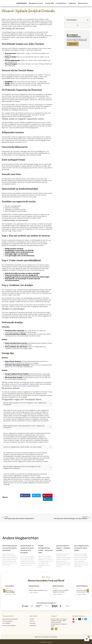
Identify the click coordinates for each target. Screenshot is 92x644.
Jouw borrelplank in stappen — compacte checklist (63, 547)
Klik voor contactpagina (9, 625)
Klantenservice (83, 3)
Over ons (32, 621)
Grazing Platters (61, 3)
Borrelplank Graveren (36, 3)
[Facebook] (52, 628)
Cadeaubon (72, 3)
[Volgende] (89, 590)
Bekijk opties (73, 44)
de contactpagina (56, 623)
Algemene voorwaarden (42, 636)
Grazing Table (49, 3)
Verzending (33, 625)
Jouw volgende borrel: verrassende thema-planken (81, 547)
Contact (32, 618)
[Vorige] (3, 590)
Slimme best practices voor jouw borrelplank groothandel (10, 547)
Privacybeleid (53, 636)
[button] (27, 404)
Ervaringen (32, 623)
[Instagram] (56, 628)
